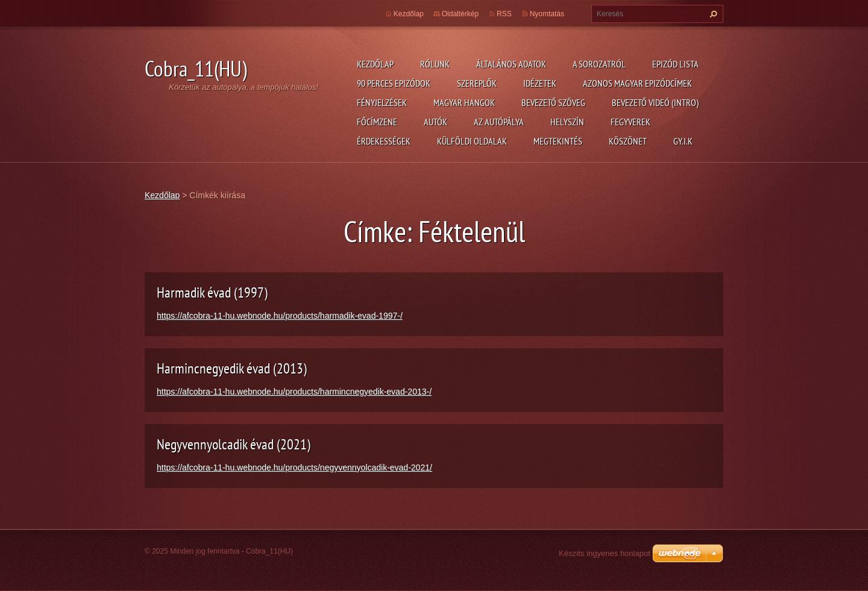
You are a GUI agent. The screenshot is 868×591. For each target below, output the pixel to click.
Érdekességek (384, 141)
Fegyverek (631, 122)
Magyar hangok (464, 102)
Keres (712, 14)
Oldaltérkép (460, 14)
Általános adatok (511, 64)
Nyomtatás (547, 14)
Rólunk (435, 64)
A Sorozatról (599, 64)
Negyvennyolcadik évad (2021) (234, 444)
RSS (504, 14)
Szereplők (477, 83)
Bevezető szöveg (553, 102)
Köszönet (628, 141)
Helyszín (567, 122)
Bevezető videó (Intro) (655, 102)
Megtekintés (558, 141)
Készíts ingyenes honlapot (605, 553)
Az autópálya (499, 122)
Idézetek (540, 83)
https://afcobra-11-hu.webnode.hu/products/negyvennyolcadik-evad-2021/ (294, 467)
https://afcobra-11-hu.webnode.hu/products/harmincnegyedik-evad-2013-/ (294, 392)
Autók (436, 122)
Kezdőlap (375, 64)
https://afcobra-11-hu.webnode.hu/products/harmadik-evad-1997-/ (280, 316)
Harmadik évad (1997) (212, 292)
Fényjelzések (382, 102)
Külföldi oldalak (472, 141)
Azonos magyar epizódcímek (637, 83)
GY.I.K (683, 141)
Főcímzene (377, 122)
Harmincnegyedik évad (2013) (232, 368)
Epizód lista (675, 64)
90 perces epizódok (394, 83)
